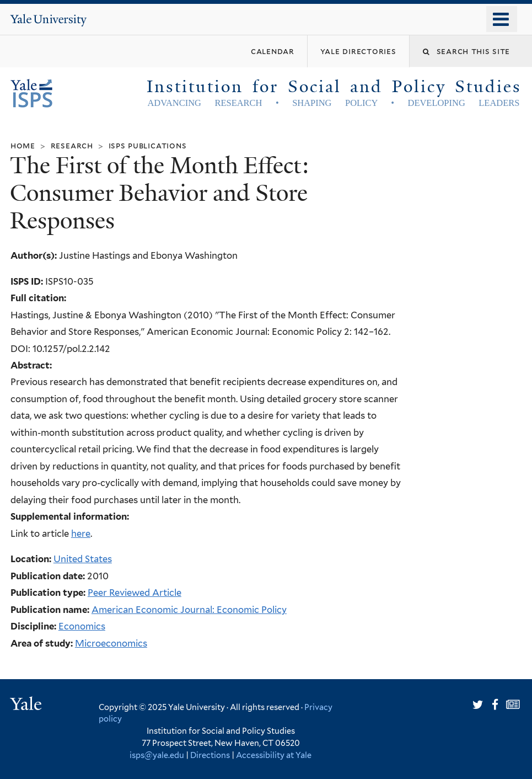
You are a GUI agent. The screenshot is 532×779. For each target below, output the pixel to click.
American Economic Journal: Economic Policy (189, 610)
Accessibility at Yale (274, 755)
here (81, 533)
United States (83, 559)
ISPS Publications (148, 145)
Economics (82, 626)
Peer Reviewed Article (135, 593)
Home (23, 145)
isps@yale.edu (157, 755)
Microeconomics (111, 643)
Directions (210, 755)
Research (72, 145)
